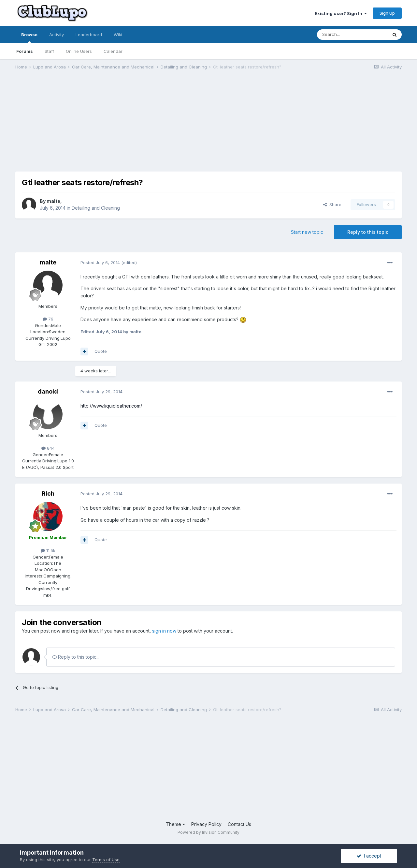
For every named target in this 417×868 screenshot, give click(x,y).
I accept (369, 856)
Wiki (118, 35)
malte (53, 201)
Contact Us (239, 824)
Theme (175, 824)
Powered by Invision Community (208, 832)
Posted (100, 262)
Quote (101, 351)
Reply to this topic (368, 232)
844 (48, 448)
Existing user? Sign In (341, 13)
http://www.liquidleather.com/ (111, 406)
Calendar (113, 51)
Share (332, 204)
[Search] (352, 35)
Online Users (79, 51)
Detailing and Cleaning (96, 208)
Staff (49, 51)
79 (48, 319)
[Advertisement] (134, 126)
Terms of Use (106, 860)
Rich (48, 494)
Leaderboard (89, 35)
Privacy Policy (206, 824)
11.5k (48, 550)
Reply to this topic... (76, 657)
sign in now (164, 631)
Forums (25, 51)
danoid (48, 391)
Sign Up (387, 13)
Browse (29, 37)
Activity (57, 35)
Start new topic (307, 232)
